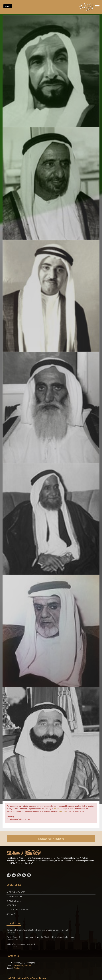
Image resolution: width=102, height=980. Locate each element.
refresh (57, 809)
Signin (8, 6)
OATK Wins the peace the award (21, 944)
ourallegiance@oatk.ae (22, 965)
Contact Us (19, 968)
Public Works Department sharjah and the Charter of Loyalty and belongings (40, 937)
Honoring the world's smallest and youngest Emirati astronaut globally (38, 930)
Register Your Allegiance (51, 839)
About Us (11, 905)
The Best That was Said (18, 910)
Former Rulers (14, 897)
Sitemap (11, 914)
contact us (61, 811)
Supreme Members (16, 892)
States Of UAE (14, 901)
